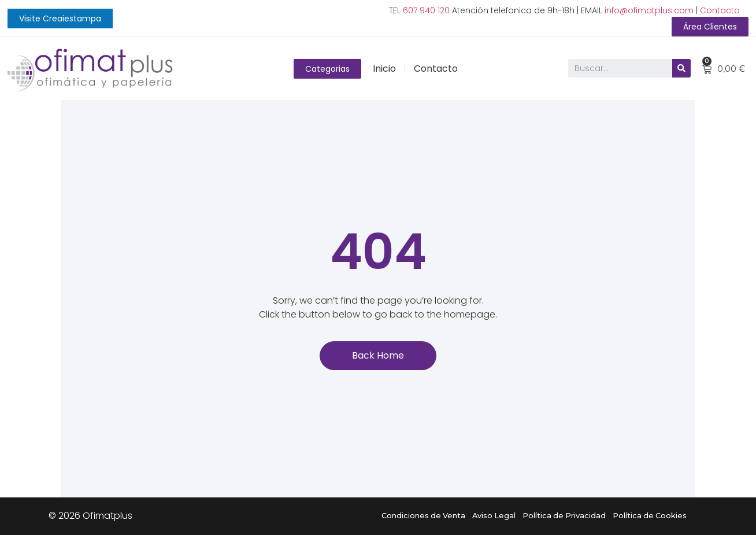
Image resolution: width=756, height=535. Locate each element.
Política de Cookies (650, 516)
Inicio (384, 69)
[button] (60, 19)
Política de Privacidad (564, 516)
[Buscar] (681, 69)
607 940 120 (426, 10)
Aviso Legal (494, 516)
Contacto (720, 10)
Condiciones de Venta (423, 516)
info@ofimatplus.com (649, 10)
